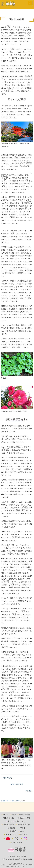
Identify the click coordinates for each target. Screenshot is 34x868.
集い (22, 831)
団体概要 (24, 835)
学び (10, 821)
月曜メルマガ (11, 835)
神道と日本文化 (17, 784)
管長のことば (9, 818)
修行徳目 (13, 831)
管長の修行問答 (24, 818)
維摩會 (3, 801)
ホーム (6, 815)
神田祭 (28, 791)
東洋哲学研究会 (24, 825)
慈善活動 (11, 828)
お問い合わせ (17, 843)
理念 (9, 801)
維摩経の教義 (25, 815)
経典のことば (20, 821)
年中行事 (22, 828)
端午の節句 (8, 778)
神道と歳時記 (9, 825)
